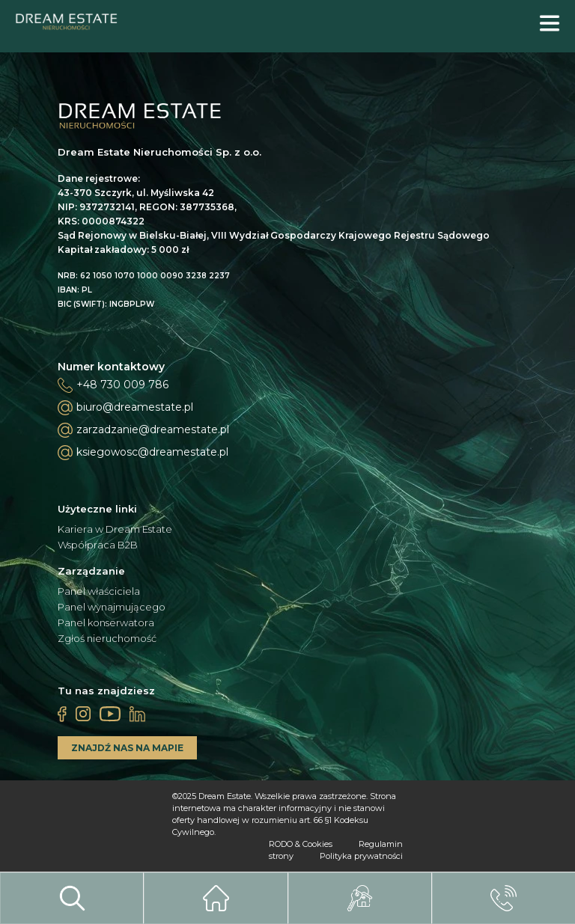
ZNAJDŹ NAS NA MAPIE (127, 748)
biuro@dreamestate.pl (125, 408)
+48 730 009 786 (122, 385)
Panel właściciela (99, 591)
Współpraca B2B (98, 545)
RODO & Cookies (301, 844)
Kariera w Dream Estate (115, 529)
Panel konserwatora (106, 623)
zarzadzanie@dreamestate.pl (143, 430)
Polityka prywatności (361, 856)
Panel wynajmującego (112, 607)
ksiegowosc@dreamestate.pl (143, 453)
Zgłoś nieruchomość (107, 639)
